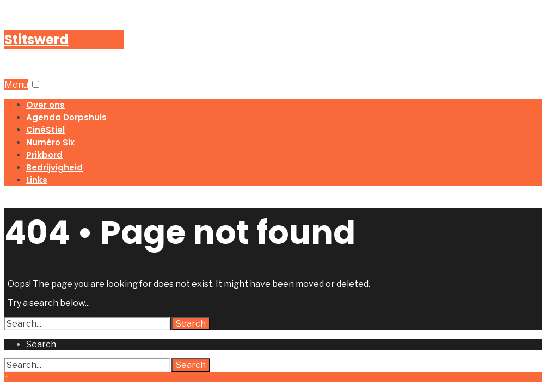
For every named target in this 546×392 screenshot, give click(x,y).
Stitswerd (36, 39)
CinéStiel (45, 130)
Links (37, 180)
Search (191, 324)
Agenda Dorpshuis (66, 117)
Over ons (45, 105)
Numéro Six (50, 142)
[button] (36, 84)
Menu (16, 85)
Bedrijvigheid (54, 167)
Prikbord (44, 155)
